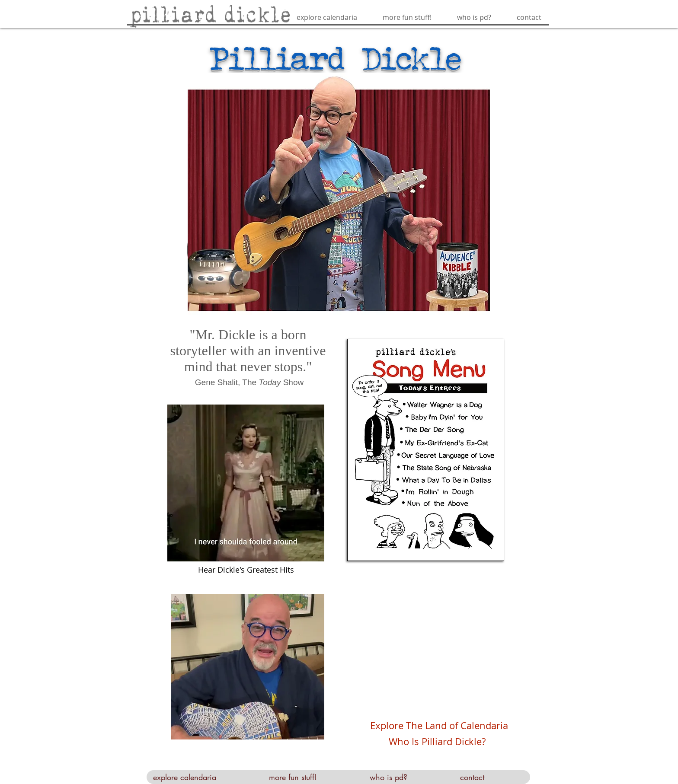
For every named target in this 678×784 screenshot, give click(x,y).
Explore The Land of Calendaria (439, 725)
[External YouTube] (432, 652)
